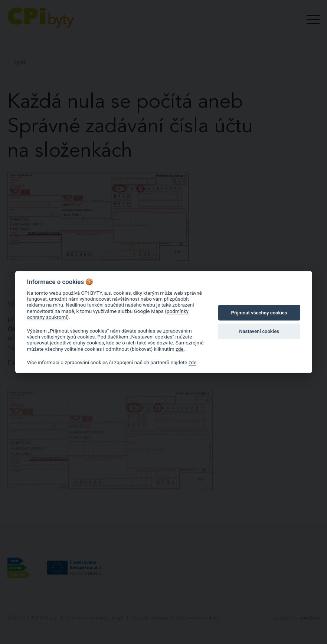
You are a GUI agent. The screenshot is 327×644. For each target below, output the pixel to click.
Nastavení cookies (259, 331)
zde (180, 349)
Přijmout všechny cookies (259, 313)
